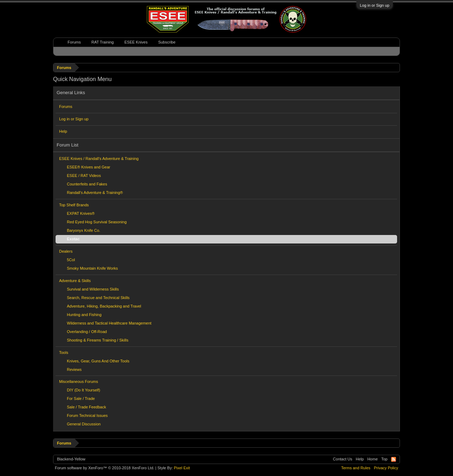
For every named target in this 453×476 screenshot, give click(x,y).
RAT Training (102, 42)
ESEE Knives (136, 42)
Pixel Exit (182, 468)
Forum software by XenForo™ (105, 468)
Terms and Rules (356, 468)
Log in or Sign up (375, 5)
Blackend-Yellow (71, 459)
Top (384, 459)
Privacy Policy (386, 468)
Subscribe (167, 42)
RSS (394, 459)
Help (63, 131)
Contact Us (343, 459)
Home (372, 459)
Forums (66, 107)
